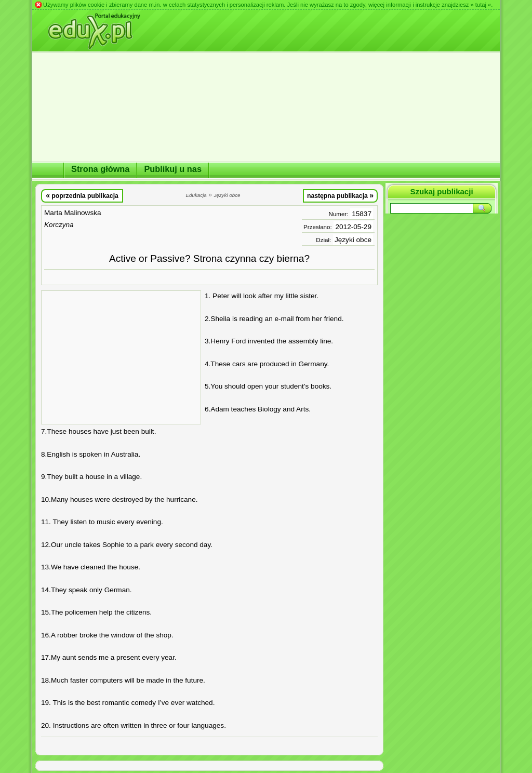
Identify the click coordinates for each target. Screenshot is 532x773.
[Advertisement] (121, 357)
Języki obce (353, 240)
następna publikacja (340, 195)
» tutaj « (481, 5)
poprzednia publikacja (82, 195)
